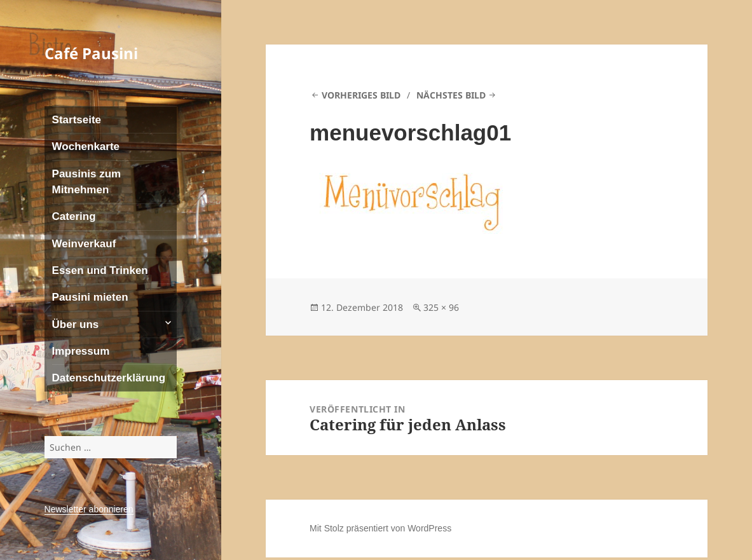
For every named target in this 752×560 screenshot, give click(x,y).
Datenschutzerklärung (109, 378)
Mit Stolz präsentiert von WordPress (380, 528)
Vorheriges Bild (361, 95)
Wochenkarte (86, 147)
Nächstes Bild (451, 95)
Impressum (81, 351)
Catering (74, 216)
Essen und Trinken (100, 270)
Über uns (76, 324)
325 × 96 (441, 307)
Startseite (77, 120)
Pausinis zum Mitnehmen (87, 182)
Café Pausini (91, 53)
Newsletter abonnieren (89, 509)
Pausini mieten (90, 297)
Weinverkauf (84, 244)
